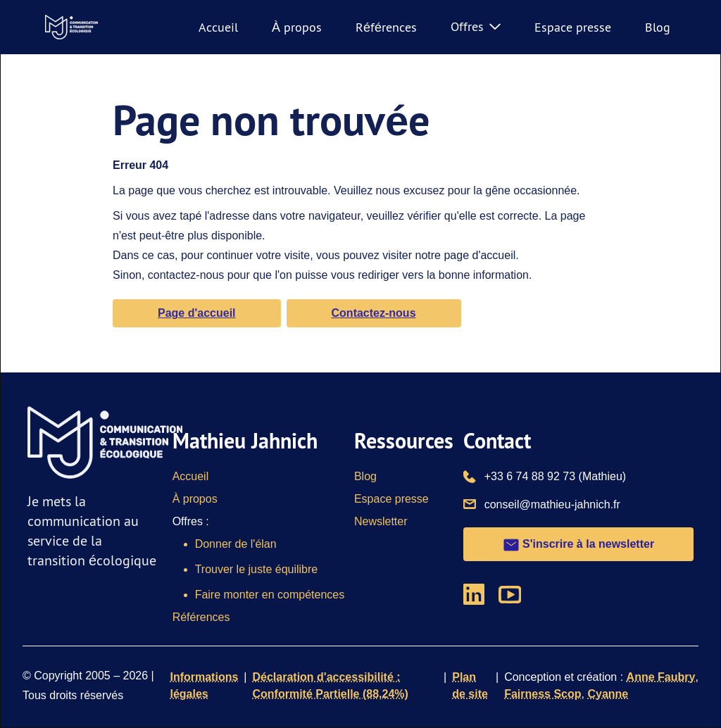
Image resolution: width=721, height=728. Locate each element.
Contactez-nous (374, 313)
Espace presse (573, 27)
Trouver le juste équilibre (257, 569)
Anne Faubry (661, 677)
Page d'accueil (197, 313)
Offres (476, 26)
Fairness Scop (543, 694)
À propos (297, 27)
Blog (658, 27)
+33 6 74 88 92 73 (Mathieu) (555, 475)
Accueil (218, 27)
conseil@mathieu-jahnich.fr (552, 503)
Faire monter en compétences (270, 595)
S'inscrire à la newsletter (578, 545)
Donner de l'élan (236, 544)
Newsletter (381, 521)
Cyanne (608, 694)
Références (386, 27)
